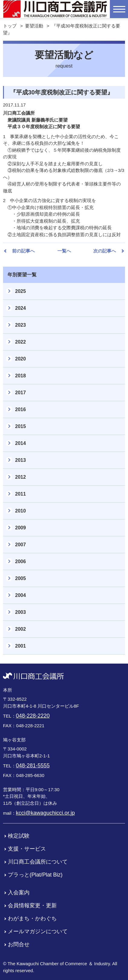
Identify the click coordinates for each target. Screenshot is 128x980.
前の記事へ (23, 251)
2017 (21, 393)
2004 (21, 595)
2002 (21, 629)
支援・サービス (27, 849)
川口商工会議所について (38, 862)
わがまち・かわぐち (32, 918)
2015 (21, 426)
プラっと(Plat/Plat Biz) (35, 875)
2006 (21, 561)
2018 (21, 376)
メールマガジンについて (38, 931)
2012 (21, 477)
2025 (21, 291)
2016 (21, 409)
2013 (21, 460)
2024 (21, 308)
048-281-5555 (33, 766)
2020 (21, 359)
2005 (21, 578)
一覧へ (64, 251)
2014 (21, 443)
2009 (21, 528)
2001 (21, 646)
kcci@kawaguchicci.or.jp (45, 813)
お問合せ (19, 944)
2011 (21, 494)
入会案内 (19, 893)
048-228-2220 (33, 716)
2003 (21, 612)
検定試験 (19, 836)
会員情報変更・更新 (32, 905)
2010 (21, 511)
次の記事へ (105, 251)
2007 (21, 545)
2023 (21, 325)
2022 (21, 342)
